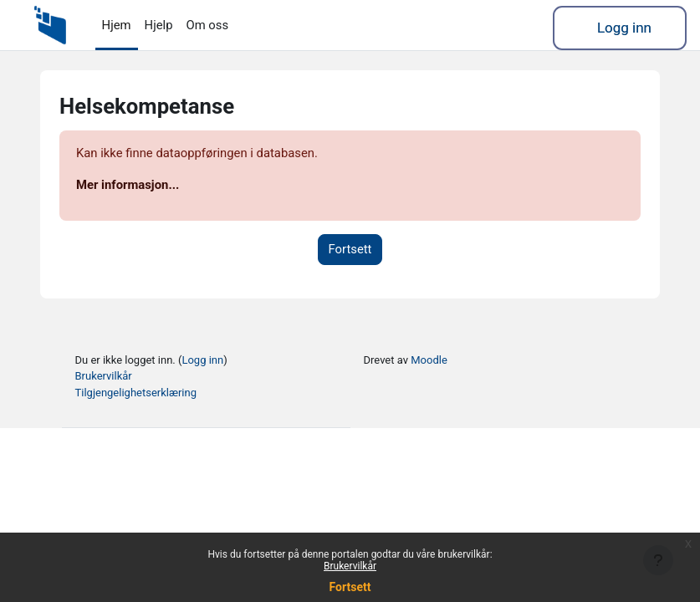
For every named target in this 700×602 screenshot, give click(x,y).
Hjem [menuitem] (117, 25)
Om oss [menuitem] (207, 25)
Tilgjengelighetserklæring (136, 393)
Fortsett (350, 587)
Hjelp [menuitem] (159, 25)
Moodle (429, 360)
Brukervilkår (350, 566)
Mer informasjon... (128, 185)
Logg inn (624, 28)
